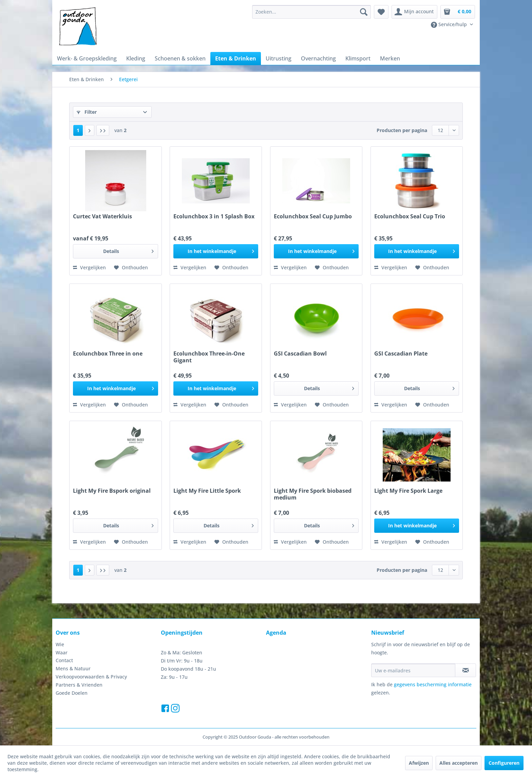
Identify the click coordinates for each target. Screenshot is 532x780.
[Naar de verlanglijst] (131, 268)
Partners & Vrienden (79, 685)
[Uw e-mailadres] (413, 670)
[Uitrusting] (279, 58)
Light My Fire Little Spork (207, 491)
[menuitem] (311, 12)
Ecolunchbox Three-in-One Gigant (209, 357)
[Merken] (390, 58)
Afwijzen (419, 763)
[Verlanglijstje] (381, 12)
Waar (62, 652)
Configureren (504, 763)
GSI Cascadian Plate (401, 354)
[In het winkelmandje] (216, 251)
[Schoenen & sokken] (180, 58)
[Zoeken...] (311, 12)
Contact (64, 660)
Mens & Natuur (73, 668)
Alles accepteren (459, 763)
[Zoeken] (364, 12)
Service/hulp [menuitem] (450, 24)
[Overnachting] (318, 58)
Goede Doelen (72, 693)
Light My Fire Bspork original (112, 491)
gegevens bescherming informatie (433, 684)
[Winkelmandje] (458, 12)
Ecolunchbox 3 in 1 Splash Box (214, 216)
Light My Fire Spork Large (408, 491)
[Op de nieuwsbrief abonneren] (465, 670)
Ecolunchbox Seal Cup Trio (410, 216)
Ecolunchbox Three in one (108, 354)
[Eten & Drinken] (236, 58)
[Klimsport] (358, 58)
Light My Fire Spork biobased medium (313, 494)
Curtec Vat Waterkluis (102, 216)
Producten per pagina (402, 130)
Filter (87, 112)
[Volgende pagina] (90, 130)
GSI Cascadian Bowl (300, 354)
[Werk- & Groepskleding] (87, 58)
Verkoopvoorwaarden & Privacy (91, 677)
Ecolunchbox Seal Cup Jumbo (313, 216)
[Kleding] (136, 58)
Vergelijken (89, 267)
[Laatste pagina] (103, 130)
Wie (60, 644)
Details (128, 250)
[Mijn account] (414, 12)
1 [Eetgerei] (78, 130)
